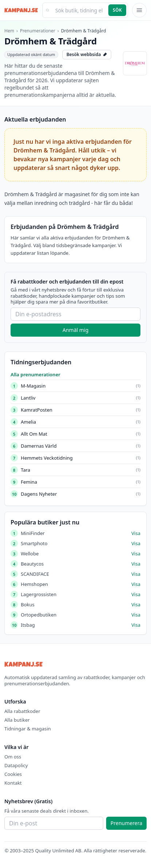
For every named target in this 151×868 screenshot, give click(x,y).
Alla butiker (17, 720)
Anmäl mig (75, 330)
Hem (9, 31)
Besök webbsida (87, 54)
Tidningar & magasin (28, 729)
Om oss (13, 757)
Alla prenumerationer (35, 374)
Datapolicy (16, 765)
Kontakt (13, 783)
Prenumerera (126, 823)
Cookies (13, 774)
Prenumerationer (38, 31)
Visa (136, 533)
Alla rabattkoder (22, 711)
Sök (117, 10)
